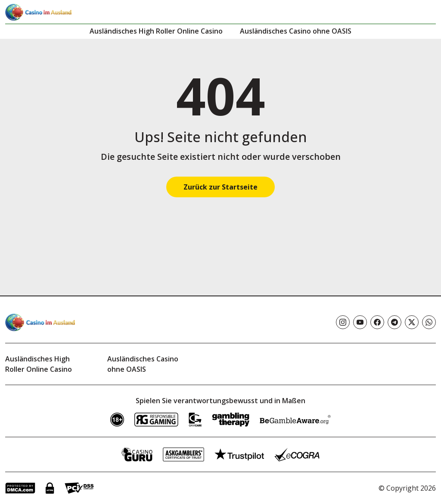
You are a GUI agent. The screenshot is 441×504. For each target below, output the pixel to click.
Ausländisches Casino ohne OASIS (296, 31)
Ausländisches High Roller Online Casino (156, 31)
